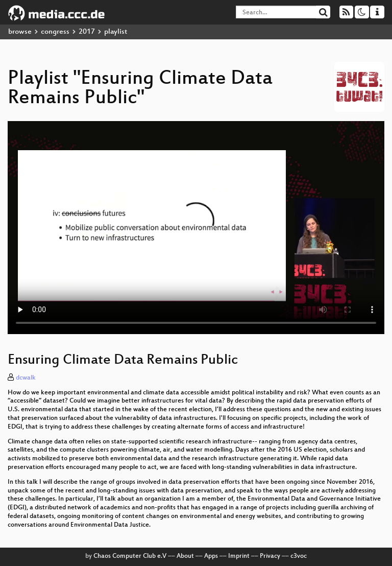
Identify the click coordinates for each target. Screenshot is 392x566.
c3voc (299, 556)
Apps (211, 556)
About (185, 556)
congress (55, 32)
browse (20, 32)
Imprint (239, 556)
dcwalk (26, 378)
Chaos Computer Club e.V (130, 556)
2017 (87, 32)
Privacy (270, 556)
